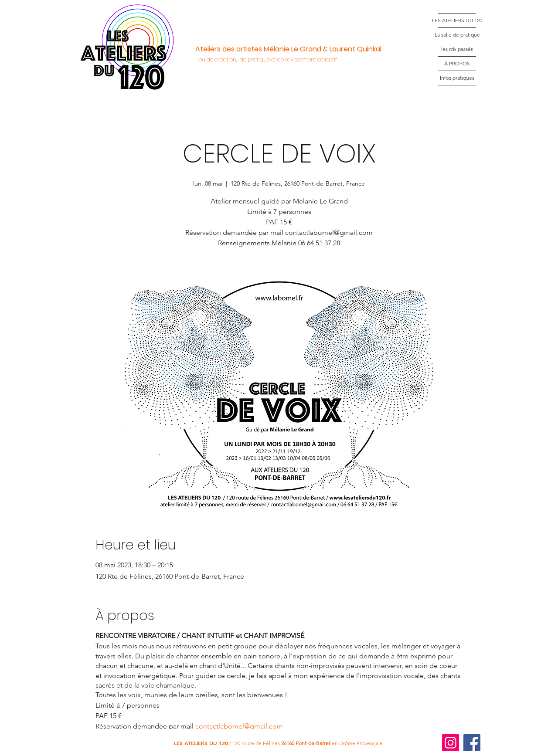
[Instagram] (451, 743)
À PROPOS (457, 63)
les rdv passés (457, 49)
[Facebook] (472, 743)
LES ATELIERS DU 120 (457, 20)
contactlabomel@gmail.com (239, 726)
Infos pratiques (457, 78)
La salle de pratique (457, 35)
